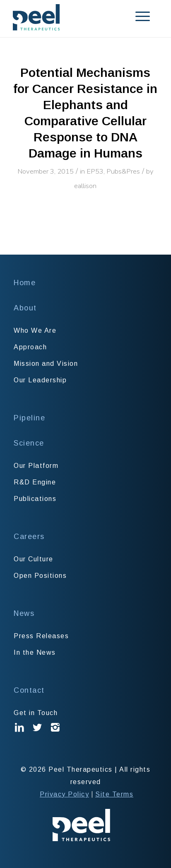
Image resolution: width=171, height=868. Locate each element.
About (25, 308)
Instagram (55, 734)
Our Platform (36, 466)
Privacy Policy (64, 794)
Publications (35, 499)
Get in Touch (36, 713)
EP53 (95, 171)
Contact (29, 690)
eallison (85, 186)
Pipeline (29, 418)
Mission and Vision (46, 364)
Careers (29, 537)
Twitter (38, 734)
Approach (30, 347)
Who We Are (35, 330)
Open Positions (40, 576)
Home (25, 283)
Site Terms (114, 794)
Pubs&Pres (123, 171)
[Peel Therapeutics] (71, 17)
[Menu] (132, 17)
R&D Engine (35, 482)
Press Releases (41, 636)
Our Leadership (40, 380)
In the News (35, 652)
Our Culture (34, 559)
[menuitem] (132, 17)
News (24, 613)
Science (29, 443)
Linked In (20, 734)
